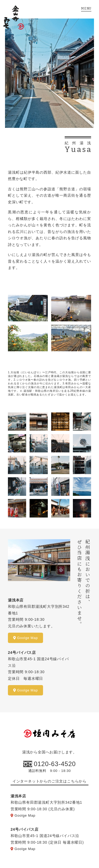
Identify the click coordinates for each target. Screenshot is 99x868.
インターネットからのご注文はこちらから (49, 781)
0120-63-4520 (55, 764)
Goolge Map (26, 638)
